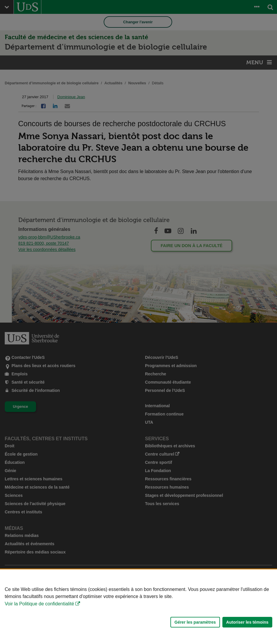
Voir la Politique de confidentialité (39, 604)
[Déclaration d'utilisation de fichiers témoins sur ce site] (138, 607)
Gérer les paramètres (195, 622)
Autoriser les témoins (247, 622)
